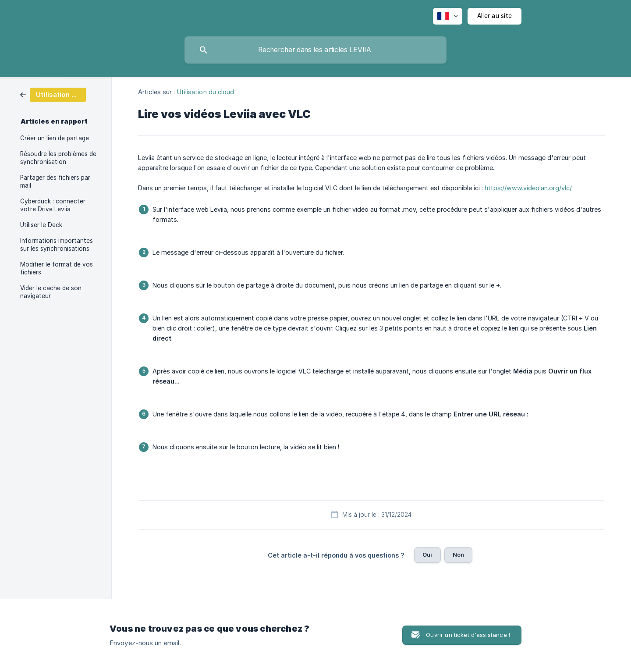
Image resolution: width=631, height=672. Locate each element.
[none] (448, 16)
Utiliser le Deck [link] (41, 225)
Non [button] (458, 555)
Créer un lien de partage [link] (55, 138)
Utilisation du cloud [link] (206, 92)
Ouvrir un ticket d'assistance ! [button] (468, 635)
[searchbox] (315, 50)
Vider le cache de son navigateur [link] (51, 292)
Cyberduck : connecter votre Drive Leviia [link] (53, 205)
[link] (53, 94)
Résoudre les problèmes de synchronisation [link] (58, 158)
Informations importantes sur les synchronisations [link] (57, 245)
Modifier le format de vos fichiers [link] (57, 268)
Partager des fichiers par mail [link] (55, 181)
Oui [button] (427, 555)
